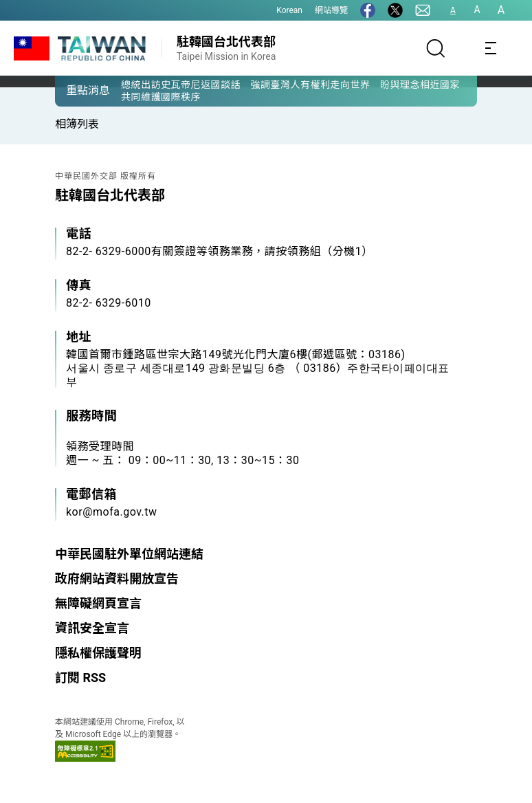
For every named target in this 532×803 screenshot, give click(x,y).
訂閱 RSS (80, 678)
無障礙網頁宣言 (98, 603)
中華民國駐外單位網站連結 (129, 554)
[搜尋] (436, 48)
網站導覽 (331, 10)
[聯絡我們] (423, 10)
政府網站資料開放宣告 (117, 579)
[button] (76, 90)
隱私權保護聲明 (98, 653)
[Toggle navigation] (491, 48)
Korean (289, 10)
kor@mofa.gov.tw (112, 512)
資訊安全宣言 (92, 628)
